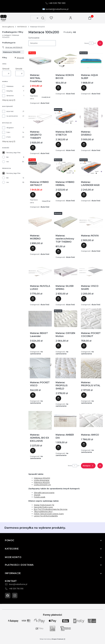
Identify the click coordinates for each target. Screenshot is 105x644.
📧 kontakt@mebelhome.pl (55, 9)
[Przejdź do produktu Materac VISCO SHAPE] (91, 272)
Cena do (19, 69)
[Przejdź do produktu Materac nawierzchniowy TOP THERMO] (66, 221)
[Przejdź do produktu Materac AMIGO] (91, 420)
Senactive (10, 96)
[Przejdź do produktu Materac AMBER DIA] (66, 420)
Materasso (10, 86)
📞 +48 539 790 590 (55, 3)
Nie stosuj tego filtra (13, 153)
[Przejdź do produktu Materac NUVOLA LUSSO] (40, 272)
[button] (43, 18)
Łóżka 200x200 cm (42, 485)
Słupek (37, 495)
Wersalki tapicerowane (44, 493)
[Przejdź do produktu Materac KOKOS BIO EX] (66, 61)
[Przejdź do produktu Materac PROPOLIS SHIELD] (66, 368)
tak (7, 157)
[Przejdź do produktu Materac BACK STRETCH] (66, 117)
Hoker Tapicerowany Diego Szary (49, 514)
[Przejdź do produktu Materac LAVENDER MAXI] (91, 168)
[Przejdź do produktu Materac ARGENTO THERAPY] (40, 117)
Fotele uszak (40, 497)
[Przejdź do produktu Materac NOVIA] (91, 221)
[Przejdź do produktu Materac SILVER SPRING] (66, 272)
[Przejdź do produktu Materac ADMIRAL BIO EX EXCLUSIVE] (40, 420)
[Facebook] (8, 596)
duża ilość (10, 111)
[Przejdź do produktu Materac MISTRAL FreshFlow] (40, 61)
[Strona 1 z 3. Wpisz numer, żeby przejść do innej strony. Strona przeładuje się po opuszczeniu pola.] (91, 43)
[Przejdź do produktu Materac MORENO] (40, 221)
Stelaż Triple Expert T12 (44, 505)
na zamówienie (12, 116)
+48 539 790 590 (16, 589)
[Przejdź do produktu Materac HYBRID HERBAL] (66, 168)
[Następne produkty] (88, 466)
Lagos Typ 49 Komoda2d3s (46, 516)
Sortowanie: (34, 38)
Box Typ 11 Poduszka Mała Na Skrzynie (51, 509)
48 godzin (10, 128)
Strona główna (8, 27)
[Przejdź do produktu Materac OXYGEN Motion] (66, 319)
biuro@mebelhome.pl (18, 584)
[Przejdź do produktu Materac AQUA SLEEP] (91, 61)
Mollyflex (10, 91)
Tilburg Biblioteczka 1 (43, 511)
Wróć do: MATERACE (12, 47)
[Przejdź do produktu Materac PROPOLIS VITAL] (91, 368)
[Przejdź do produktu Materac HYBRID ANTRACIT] (40, 168)
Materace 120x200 (42, 478)
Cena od (6, 69)
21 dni (9, 137)
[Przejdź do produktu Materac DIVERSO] (91, 117)
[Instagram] (15, 596)
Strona (87, 43)
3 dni (8, 132)
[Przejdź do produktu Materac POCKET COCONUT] (91, 319)
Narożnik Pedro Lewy (43, 507)
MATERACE (22, 27)
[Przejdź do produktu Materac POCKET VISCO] (40, 368)
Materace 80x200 (42, 482)
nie (7, 162)
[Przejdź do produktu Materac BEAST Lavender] (40, 319)
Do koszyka (33, 91)
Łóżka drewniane (42, 480)
